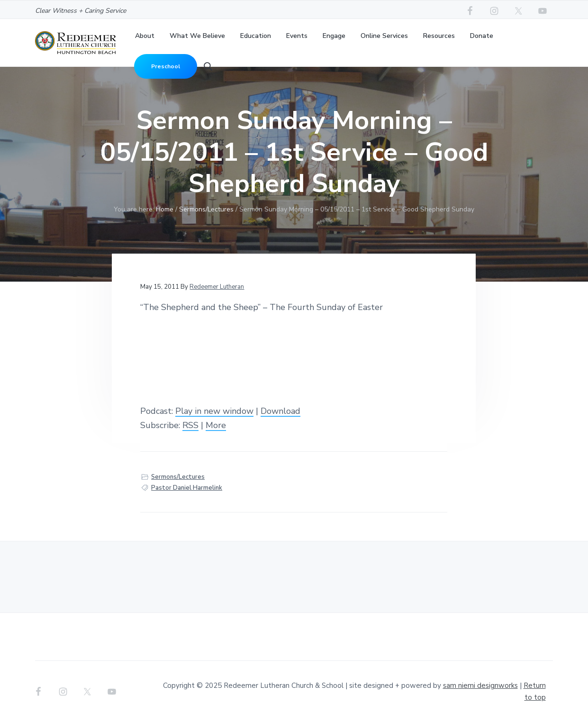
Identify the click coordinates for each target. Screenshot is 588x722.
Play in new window (214, 411)
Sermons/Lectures (178, 477)
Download (280, 411)
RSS (190, 425)
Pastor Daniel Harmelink (187, 488)
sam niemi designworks (480, 685)
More (216, 425)
